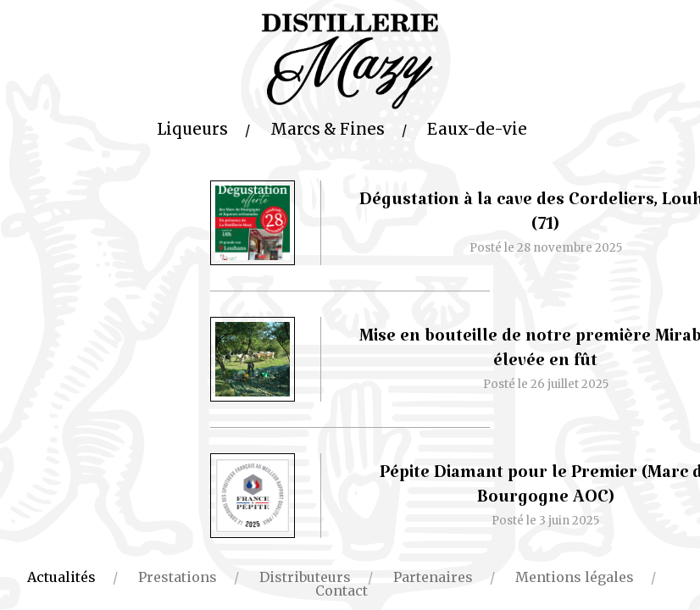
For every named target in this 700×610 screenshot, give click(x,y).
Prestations (178, 577)
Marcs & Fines (328, 129)
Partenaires (433, 577)
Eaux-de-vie (477, 129)
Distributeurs (305, 577)
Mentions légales (575, 577)
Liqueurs (192, 129)
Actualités (61, 577)
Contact (342, 591)
